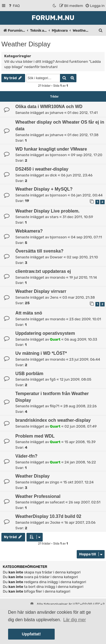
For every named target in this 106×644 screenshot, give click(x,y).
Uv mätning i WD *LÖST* (41, 353)
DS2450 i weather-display (42, 169)
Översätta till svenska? (39, 251)
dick (53, 175)
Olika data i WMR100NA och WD (49, 107)
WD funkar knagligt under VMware (51, 149)
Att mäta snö (29, 313)
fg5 (53, 379)
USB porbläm (29, 374)
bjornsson (58, 155)
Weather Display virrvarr (41, 291)
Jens (54, 297)
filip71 (55, 406)
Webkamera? (29, 231)
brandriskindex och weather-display (53, 420)
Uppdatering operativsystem (45, 333)
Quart (55, 339)
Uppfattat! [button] (31, 634)
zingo (55, 482)
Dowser (56, 257)
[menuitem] (14, 6)
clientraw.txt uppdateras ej (43, 271)
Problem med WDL (35, 436)
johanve (57, 113)
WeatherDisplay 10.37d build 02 (48, 516)
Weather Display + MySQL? (44, 189)
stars (54, 217)
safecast (57, 502)
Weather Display (26, 44)
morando (58, 277)
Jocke (55, 522)
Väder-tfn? (26, 456)
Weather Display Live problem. (47, 211)
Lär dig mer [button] (75, 620)
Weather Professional (38, 496)
